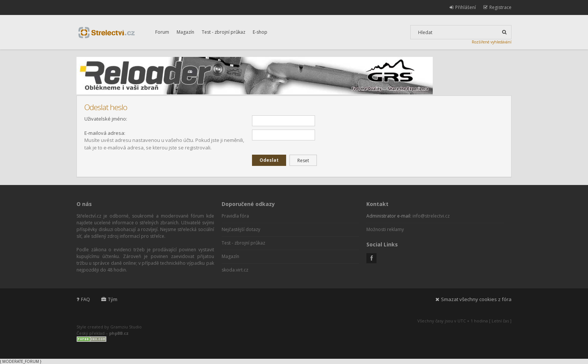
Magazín (185, 32)
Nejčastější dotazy (241, 229)
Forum (162, 32)
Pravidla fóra (235, 216)
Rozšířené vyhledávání (492, 42)
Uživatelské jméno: (106, 119)
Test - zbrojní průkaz (223, 32)
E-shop (260, 32)
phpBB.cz (119, 333)
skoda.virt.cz (235, 270)
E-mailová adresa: (105, 133)
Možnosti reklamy (385, 229)
